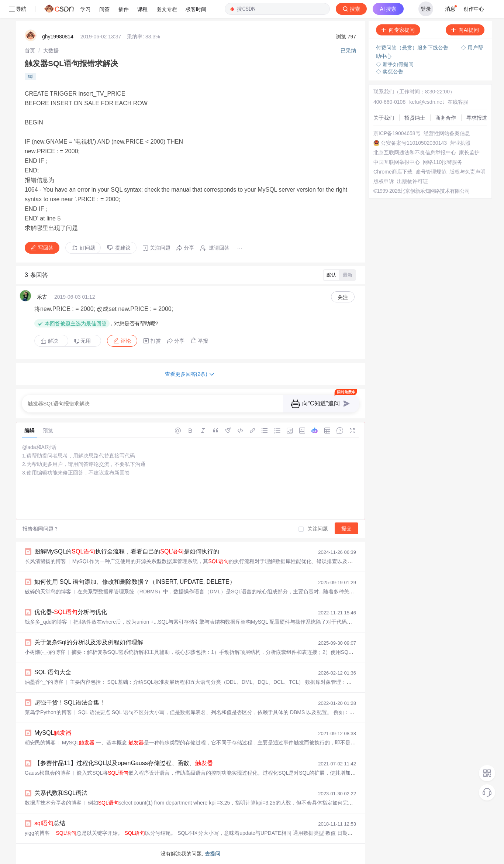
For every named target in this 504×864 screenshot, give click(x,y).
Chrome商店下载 (393, 172)
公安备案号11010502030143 (414, 143)
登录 (426, 9)
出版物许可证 (412, 181)
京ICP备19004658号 (397, 133)
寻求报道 (477, 118)
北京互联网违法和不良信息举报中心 (415, 152)
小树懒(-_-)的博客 (45, 652)
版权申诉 (384, 181)
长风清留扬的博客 (45, 561)
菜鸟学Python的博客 (48, 712)
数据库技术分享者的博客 (53, 803)
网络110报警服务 (443, 162)
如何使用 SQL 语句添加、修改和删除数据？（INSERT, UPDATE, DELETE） (135, 582)
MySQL (53, 733)
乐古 (42, 297)
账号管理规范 (431, 172)
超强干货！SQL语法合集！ (70, 702)
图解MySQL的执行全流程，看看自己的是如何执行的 (127, 551)
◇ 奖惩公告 (390, 72)
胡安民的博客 (40, 743)
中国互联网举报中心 (397, 162)
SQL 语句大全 (53, 672)
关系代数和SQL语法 (61, 793)
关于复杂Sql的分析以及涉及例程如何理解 (89, 642)
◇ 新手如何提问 (395, 64)
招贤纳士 (415, 118)
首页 (30, 51)
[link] (30, 51)
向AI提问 (465, 30)
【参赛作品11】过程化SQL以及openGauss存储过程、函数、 (124, 763)
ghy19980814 (58, 37)
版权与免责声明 (467, 172)
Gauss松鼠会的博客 (48, 773)
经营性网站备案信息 (447, 133)
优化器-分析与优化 (71, 612)
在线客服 (458, 102)
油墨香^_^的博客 (44, 682)
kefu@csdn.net (427, 102)
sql (30, 76)
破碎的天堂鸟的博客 (48, 592)
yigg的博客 (37, 833)
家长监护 (469, 152)
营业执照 (460, 143)
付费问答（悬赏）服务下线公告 (413, 48)
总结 (50, 823)
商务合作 (446, 118)
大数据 (51, 51)
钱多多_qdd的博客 (46, 622)
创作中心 (474, 9)
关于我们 (384, 118)
